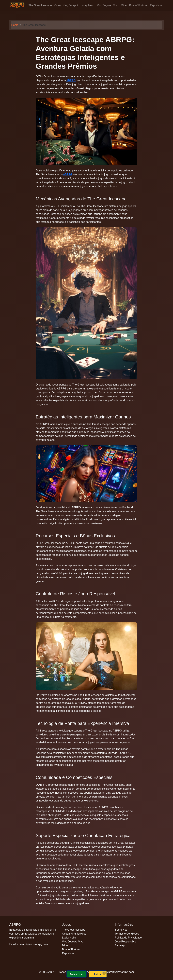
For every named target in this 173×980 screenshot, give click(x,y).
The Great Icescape (40, 5)
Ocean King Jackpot (66, 5)
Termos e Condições (127, 934)
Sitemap (120, 945)
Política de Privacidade (128, 938)
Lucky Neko (88, 5)
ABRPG (71, 80)
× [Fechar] (104, 973)
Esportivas (156, 5)
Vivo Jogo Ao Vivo (108, 5)
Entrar (98, 974)
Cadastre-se (76, 974)
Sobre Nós (121, 930)
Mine (124, 5)
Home (15, 25)
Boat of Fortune (138, 5)
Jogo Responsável (126, 942)
